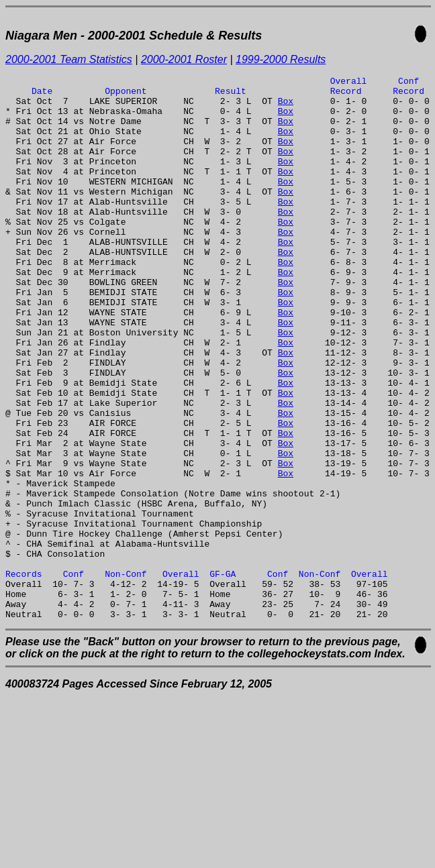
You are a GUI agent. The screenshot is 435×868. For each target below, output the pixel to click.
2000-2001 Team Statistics (69, 59)
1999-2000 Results (281, 59)
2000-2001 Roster (184, 59)
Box (286, 107)
